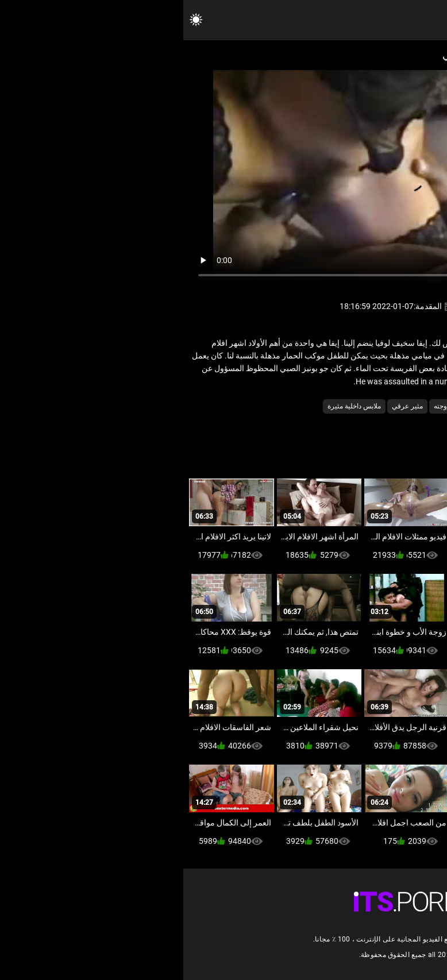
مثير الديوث (308, 406)
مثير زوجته (266, 406)
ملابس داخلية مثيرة (171, 406)
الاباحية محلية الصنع (363, 406)
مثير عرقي (224, 406)
